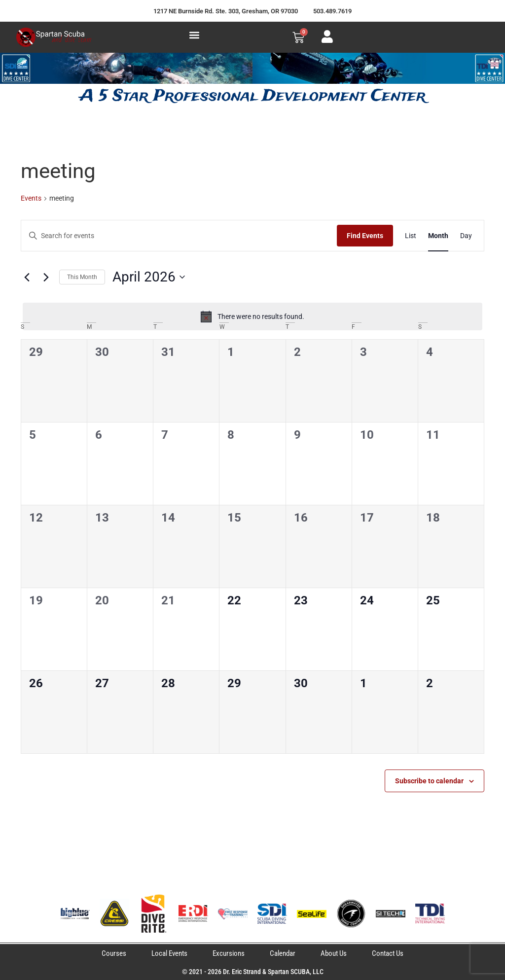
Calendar (283, 953)
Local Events (169, 953)
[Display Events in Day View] (466, 236)
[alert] (252, 316)
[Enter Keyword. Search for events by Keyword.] (179, 236)
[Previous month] (27, 277)
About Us (334, 953)
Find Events (365, 236)
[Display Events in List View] (411, 236)
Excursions (229, 953)
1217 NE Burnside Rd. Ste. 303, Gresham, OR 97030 (226, 11)
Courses (114, 953)
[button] (194, 35)
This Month (82, 277)
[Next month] (46, 277)
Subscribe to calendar (429, 781)
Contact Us (388, 953)
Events (31, 198)
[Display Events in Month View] (438, 236)
